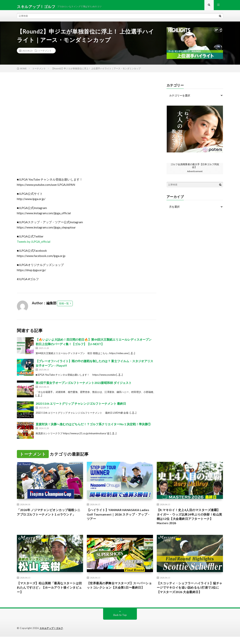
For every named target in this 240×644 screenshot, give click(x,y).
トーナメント (45, 54)
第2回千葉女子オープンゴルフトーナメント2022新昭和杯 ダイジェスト (84, 386)
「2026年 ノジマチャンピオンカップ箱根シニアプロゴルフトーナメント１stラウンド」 (50, 518)
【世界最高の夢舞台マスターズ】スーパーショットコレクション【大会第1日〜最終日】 (120, 594)
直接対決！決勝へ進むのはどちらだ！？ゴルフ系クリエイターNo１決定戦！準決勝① (93, 427)
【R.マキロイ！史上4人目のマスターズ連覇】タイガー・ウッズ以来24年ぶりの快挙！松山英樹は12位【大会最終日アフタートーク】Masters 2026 (189, 521)
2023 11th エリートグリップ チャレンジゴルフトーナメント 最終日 (81, 406)
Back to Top (120, 622)
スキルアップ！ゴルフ (52, 636)
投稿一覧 (64, 306)
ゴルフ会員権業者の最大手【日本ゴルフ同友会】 (195, 168)
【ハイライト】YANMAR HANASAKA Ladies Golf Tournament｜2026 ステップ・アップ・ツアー (117, 518)
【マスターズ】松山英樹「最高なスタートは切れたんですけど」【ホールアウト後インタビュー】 (50, 594)
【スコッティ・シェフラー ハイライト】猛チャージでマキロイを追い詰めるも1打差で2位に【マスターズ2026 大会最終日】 (190, 594)
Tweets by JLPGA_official (34, 244)
